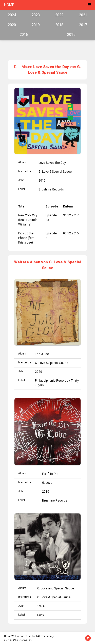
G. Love (44, 172)
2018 (59, 25)
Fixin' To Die (50, 474)
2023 (36, 15)
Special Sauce (62, 172)
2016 (24, 35)
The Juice (42, 354)
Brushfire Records (51, 189)
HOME (9, 5)
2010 (46, 492)
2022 (59, 15)
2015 (71, 35)
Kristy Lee (25, 243)
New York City (28, 215)
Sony (41, 615)
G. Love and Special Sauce (56, 588)
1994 (41, 606)
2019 (36, 25)
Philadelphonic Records (52, 381)
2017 (83, 25)
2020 (12, 25)
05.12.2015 (71, 233)
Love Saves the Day (52, 163)
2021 (83, 15)
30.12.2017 (71, 215)
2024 (12, 15)
